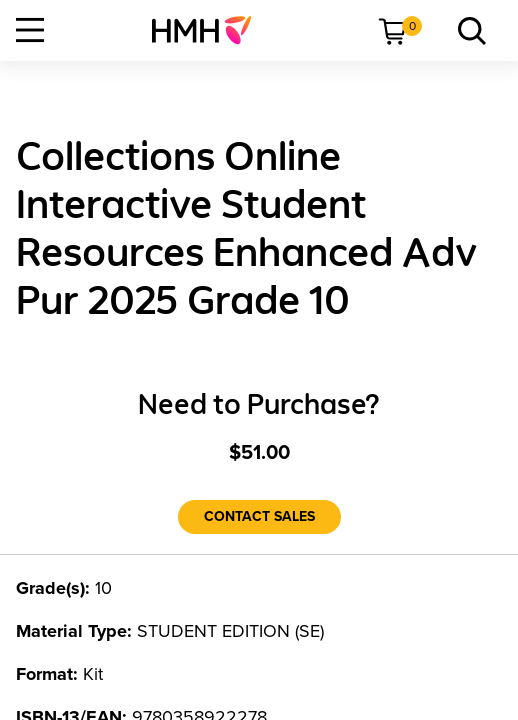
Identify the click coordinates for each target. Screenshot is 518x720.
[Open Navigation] (30, 30)
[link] (209, 30)
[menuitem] (209, 30)
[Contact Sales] (259, 517)
